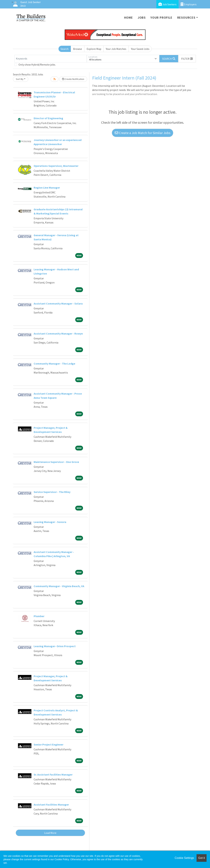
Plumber (39, 616)
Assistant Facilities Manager (51, 805)
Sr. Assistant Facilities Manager (53, 774)
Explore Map (94, 49)
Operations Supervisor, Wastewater (56, 166)
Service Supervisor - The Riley (52, 492)
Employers (189, 4)
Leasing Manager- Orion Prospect (55, 646)
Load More (50, 833)
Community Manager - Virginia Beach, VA (59, 586)
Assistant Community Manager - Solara (58, 303)
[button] (187, 59)
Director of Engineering (48, 118)
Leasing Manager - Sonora (50, 522)
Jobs (142, 18)
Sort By (20, 79)
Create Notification (73, 79)
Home (128, 18)
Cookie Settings (184, 858)
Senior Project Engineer (48, 744)
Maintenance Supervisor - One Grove (56, 462)
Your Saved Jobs (140, 49)
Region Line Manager (47, 188)
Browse (78, 49)
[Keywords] (51, 59)
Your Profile (161, 18)
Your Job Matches (116, 49)
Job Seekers (167, 4)
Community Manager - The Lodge (54, 364)
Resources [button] (186, 18)
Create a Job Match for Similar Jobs (143, 133)
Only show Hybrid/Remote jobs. (37, 65)
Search (65, 49)
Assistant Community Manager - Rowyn (58, 334)
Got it (202, 858)
